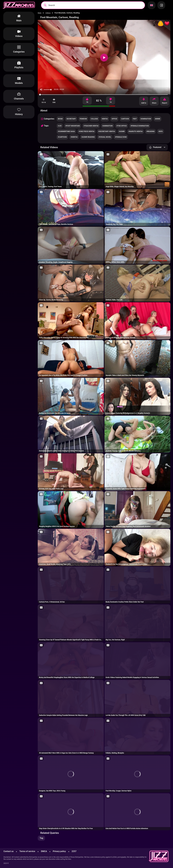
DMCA (44, 851)
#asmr (122, 131)
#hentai (74, 137)
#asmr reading (88, 137)
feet (135, 119)
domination (146, 119)
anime (158, 119)
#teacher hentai (91, 126)
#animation (108, 126)
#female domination (140, 126)
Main (40, 13)
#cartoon (62, 137)
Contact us (9, 851)
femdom (83, 119)
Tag (41, 838)
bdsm (60, 119)
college (94, 119)
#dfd (161, 131)
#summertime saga (66, 131)
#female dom (121, 137)
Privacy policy (59, 851)
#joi (60, 126)
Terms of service (27, 851)
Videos (48, 13)
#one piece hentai (86, 131)
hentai (105, 119)
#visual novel (105, 137)
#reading (150, 131)
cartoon (125, 119)
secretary (71, 119)
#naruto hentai (136, 131)
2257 (74, 851)
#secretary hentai (107, 131)
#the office (122, 126)
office (114, 119)
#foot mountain (73, 126)
